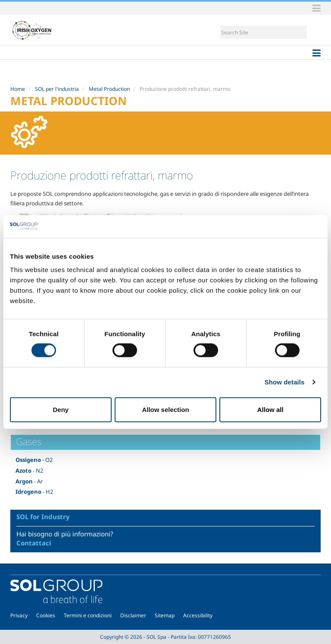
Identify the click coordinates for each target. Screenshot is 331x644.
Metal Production (109, 89)
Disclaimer (133, 615)
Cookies (46, 615)
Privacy (19, 615)
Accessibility (198, 615)
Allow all (270, 409)
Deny (61, 409)
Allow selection (165, 409)
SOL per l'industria (57, 89)
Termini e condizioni (88, 615)
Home (18, 89)
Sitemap (165, 615)
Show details (285, 382)
